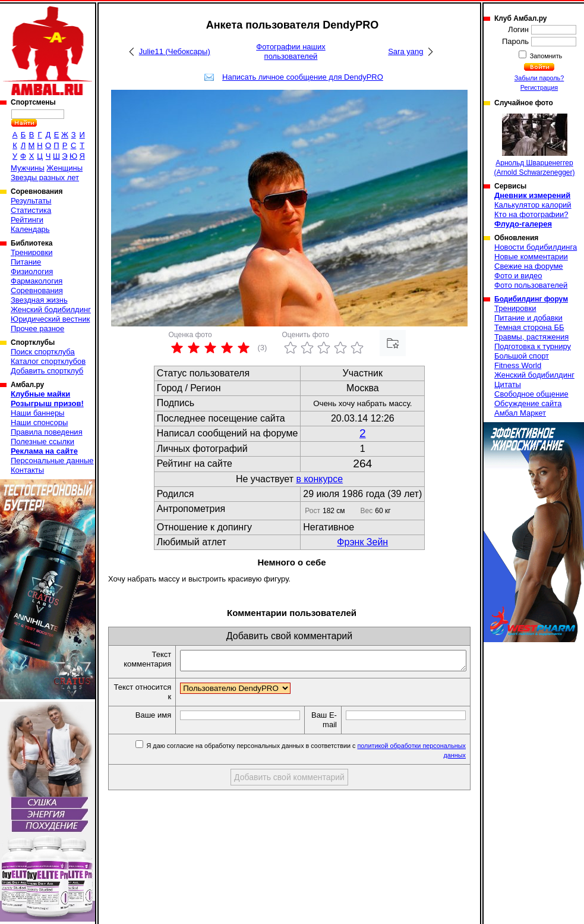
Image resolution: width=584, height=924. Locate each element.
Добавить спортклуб (47, 371)
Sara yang (405, 51)
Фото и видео (518, 276)
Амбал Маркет (520, 413)
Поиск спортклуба (43, 352)
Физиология (32, 271)
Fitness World (518, 365)
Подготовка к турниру (533, 346)
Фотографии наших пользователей (291, 51)
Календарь (30, 229)
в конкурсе (319, 479)
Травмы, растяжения (531, 337)
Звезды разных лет (45, 177)
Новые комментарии (531, 257)
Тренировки (31, 252)
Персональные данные (52, 461)
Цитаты (508, 384)
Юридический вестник (50, 319)
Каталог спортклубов (48, 361)
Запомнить (545, 56)
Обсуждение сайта (528, 403)
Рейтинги (27, 220)
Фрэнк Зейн (362, 542)
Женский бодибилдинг (51, 309)
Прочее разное (37, 329)
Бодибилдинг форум (531, 299)
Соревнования (37, 290)
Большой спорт (522, 356)
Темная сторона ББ (529, 327)
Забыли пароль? (539, 78)
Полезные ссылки (42, 441)
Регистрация (539, 87)
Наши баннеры (37, 413)
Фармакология (37, 281)
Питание (26, 262)
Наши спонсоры (39, 422)
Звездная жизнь (39, 300)
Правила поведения (47, 432)
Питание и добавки (528, 318)
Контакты (27, 470)
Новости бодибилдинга (536, 247)
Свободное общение (531, 394)
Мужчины (28, 168)
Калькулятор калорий (533, 205)
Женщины (64, 168)
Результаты (31, 201)
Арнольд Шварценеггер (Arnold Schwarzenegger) (534, 145)
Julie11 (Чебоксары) (175, 51)
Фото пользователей (531, 285)
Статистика (31, 210)
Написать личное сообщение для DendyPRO (303, 77)
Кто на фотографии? (531, 214)
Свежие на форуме (529, 266)
